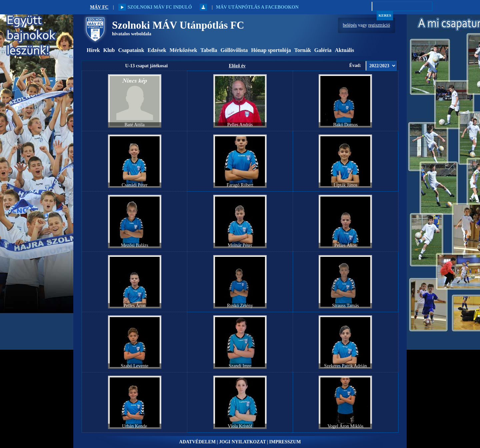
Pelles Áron (135, 306)
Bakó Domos (346, 125)
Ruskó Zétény (240, 306)
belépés (350, 25)
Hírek (93, 50)
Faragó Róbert (240, 185)
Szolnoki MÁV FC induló (155, 7)
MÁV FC (99, 7)
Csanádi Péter (134, 185)
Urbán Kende (134, 426)
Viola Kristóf (240, 426)
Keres (385, 15)
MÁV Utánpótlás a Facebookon (257, 7)
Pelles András (240, 125)
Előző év (237, 66)
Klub (109, 50)
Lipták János (345, 185)
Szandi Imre (240, 366)
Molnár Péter (240, 245)
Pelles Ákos (345, 245)
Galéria (323, 50)
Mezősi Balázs (135, 245)
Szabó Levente (134, 366)
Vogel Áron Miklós (345, 426)
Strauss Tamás (345, 306)
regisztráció (379, 25)
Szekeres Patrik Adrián (345, 366)
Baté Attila (135, 125)
